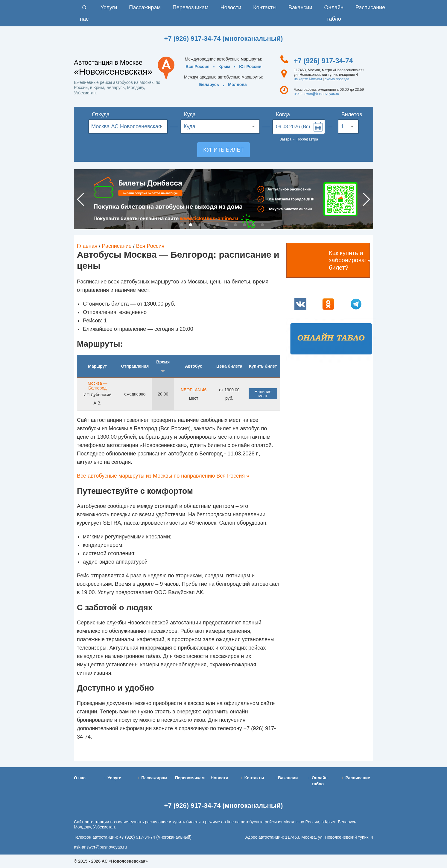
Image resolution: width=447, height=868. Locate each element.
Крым (224, 67)
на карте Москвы (308, 79)
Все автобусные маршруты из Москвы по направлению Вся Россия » (163, 476)
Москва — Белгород (98, 386)
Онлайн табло (334, 13)
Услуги (109, 7)
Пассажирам (145, 7)
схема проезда (337, 79)
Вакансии (300, 7)
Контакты (265, 7)
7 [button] (235, 225)
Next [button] (366, 199)
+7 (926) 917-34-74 (323, 61)
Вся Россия (197, 67)
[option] (223, 199)
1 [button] (182, 225)
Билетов (350, 114)
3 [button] (200, 225)
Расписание (370, 7)
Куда (190, 114)
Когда (283, 114)
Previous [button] (81, 199)
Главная (87, 246)
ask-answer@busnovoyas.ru (317, 94)
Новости (231, 7)
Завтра (286, 139)
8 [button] (244, 225)
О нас (84, 13)
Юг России (250, 67)
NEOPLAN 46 (194, 390)
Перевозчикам (191, 7)
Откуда (101, 114)
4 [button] (209, 225)
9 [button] (253, 225)
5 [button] (218, 225)
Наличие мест (263, 394)
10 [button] (262, 225)
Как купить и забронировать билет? (349, 260)
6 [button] (226, 225)
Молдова (237, 84)
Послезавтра (307, 139)
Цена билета (229, 366)
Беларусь (209, 84)
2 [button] (191, 225)
